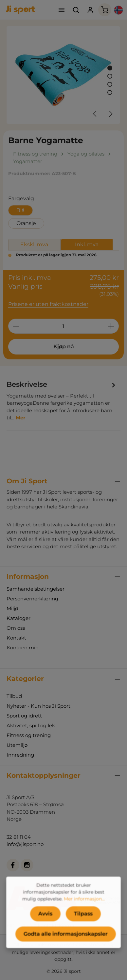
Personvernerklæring (32, 599)
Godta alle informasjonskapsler (66, 946)
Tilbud (14, 696)
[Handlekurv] (105, 10)
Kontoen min (23, 648)
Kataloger (18, 618)
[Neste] (110, 114)
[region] (63, 75)
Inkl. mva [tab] (87, 244)
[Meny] (62, 10)
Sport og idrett (24, 716)
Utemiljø (17, 745)
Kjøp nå (64, 347)
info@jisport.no (25, 844)
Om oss (16, 628)
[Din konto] (90, 10)
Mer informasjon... (84, 911)
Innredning (20, 755)
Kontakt (16, 638)
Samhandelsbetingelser (36, 589)
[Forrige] (95, 114)
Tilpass (83, 926)
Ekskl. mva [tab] (34, 244)
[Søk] (76, 10)
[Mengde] (64, 326)
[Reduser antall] (16, 326)
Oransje (26, 223)
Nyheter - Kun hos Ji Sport (38, 706)
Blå (20, 210)
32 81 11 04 (19, 837)
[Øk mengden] (111, 326)
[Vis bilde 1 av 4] (110, 68)
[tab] (62, 400)
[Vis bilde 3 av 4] (110, 84)
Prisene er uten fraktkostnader (48, 304)
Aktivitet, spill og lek (31, 725)
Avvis (45, 926)
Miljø (12, 608)
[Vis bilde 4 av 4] (110, 92)
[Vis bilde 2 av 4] (110, 76)
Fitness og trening (29, 735)
